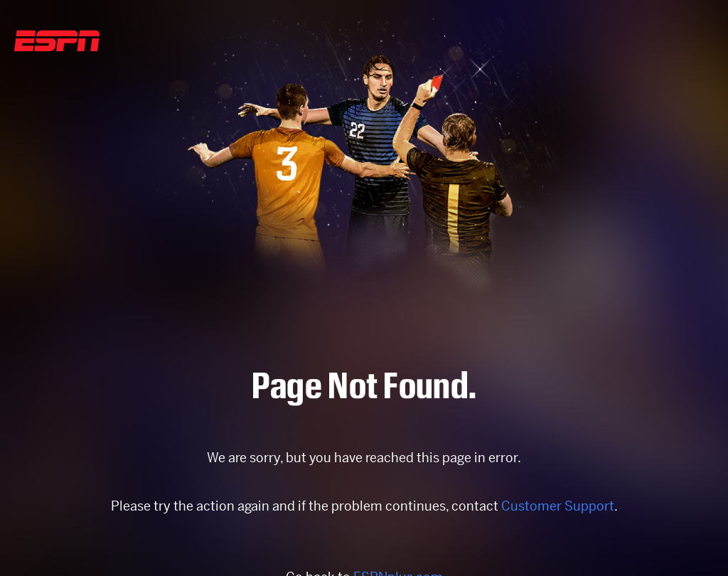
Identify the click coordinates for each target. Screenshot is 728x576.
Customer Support (558, 506)
